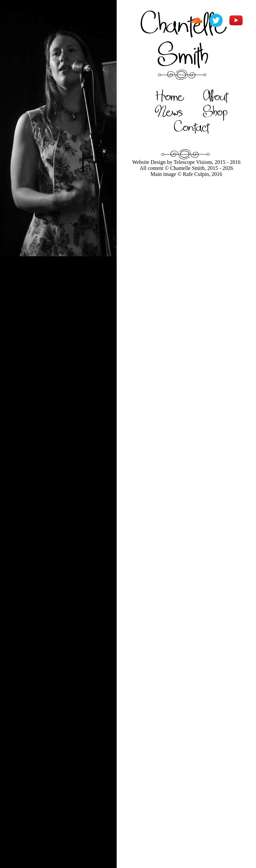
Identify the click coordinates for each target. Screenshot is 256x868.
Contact (191, 127)
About (215, 96)
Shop (215, 111)
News (169, 111)
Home (169, 96)
